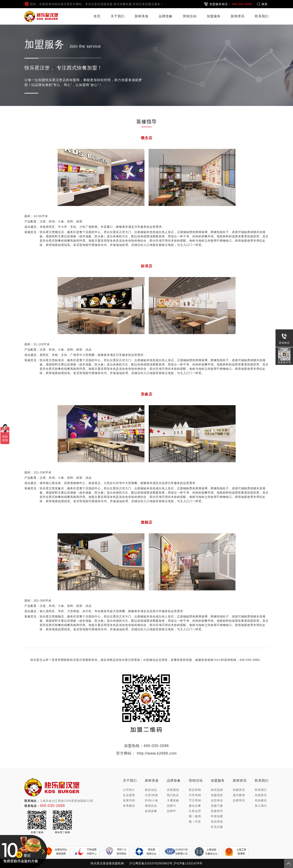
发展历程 (129, 800)
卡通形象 (173, 800)
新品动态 (151, 790)
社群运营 (195, 811)
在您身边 (217, 800)
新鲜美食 (142, 16)
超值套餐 (151, 811)
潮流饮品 (151, 806)
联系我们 (262, 16)
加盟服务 (214, 16)
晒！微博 (195, 816)
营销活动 (190, 16)
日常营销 (195, 795)
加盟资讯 (239, 790)
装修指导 (217, 811)
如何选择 (217, 790)
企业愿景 (129, 795)
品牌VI (171, 806)
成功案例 (239, 795)
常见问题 (217, 827)
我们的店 (173, 795)
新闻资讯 (238, 16)
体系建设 (129, 806)
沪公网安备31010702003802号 (151, 863)
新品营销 (195, 790)
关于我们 (118, 16)
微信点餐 (195, 806)
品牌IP (171, 811)
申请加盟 (217, 816)
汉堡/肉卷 (151, 795)
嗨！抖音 (195, 822)
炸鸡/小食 (151, 800)
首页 (97, 16)
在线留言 (261, 795)
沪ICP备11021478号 (188, 863)
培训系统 (217, 822)
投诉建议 (261, 800)
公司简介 (129, 790)
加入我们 (261, 806)
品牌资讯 (239, 800)
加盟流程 (217, 795)
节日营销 (195, 800)
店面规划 (173, 790)
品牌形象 (166, 16)
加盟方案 (217, 806)
